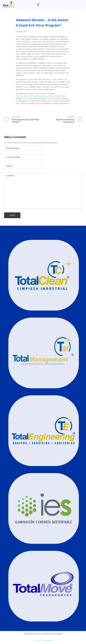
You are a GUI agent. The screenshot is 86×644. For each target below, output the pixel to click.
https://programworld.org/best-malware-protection (36, 96)
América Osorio (48, 640)
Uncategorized (21, 32)
